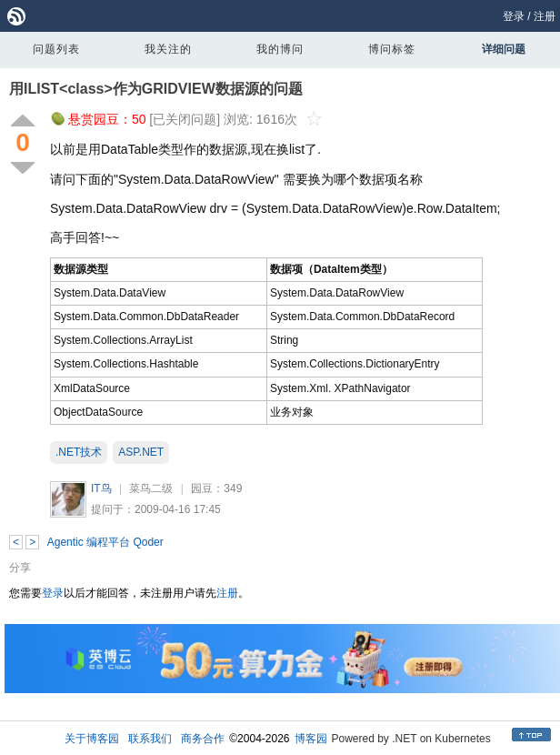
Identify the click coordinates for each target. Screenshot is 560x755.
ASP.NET (141, 452)
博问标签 (392, 49)
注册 (545, 16)
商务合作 (203, 739)
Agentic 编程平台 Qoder (105, 542)
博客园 (311, 739)
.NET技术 (79, 452)
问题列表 (56, 49)
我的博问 (280, 49)
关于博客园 (92, 739)
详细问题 (504, 49)
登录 (514, 16)
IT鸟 (101, 488)
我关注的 (168, 49)
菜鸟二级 (151, 488)
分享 (20, 568)
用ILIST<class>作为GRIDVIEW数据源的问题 (156, 89)
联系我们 (150, 739)
